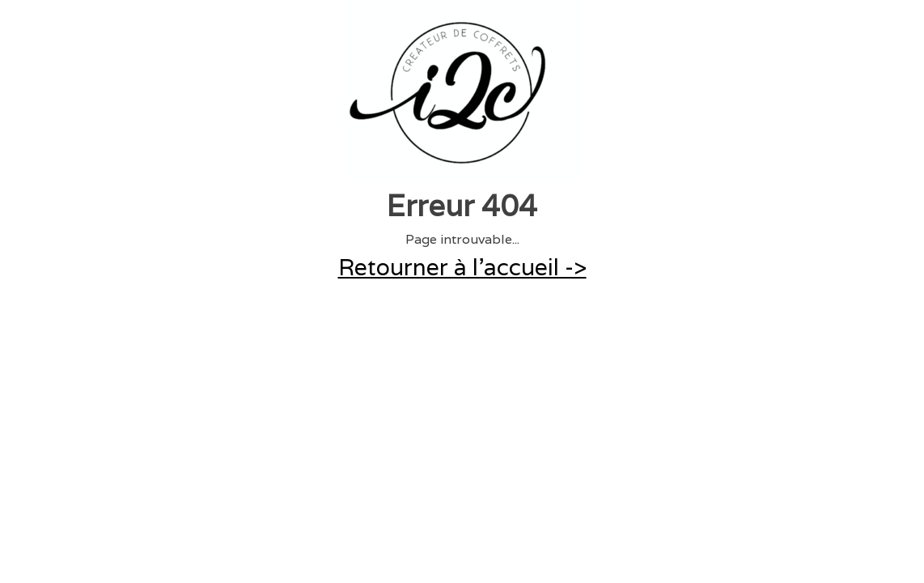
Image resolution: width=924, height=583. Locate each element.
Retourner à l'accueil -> (462, 267)
